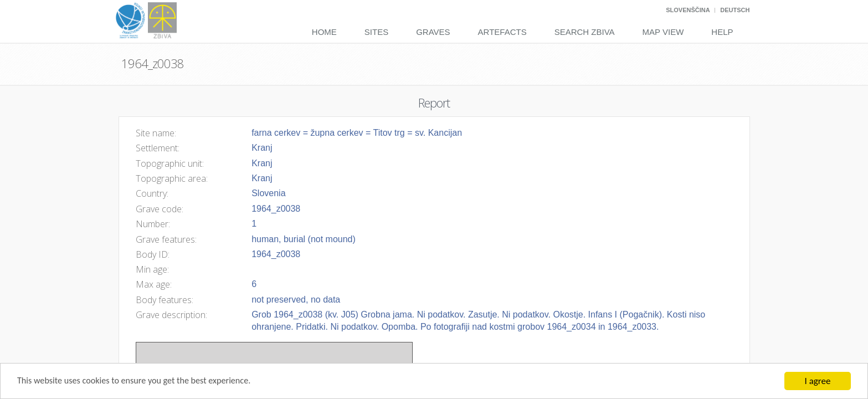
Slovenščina (688, 10)
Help (722, 32)
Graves (433, 32)
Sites (376, 32)
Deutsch (735, 10)
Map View (663, 32)
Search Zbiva (585, 32)
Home (324, 32)
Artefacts (502, 32)
